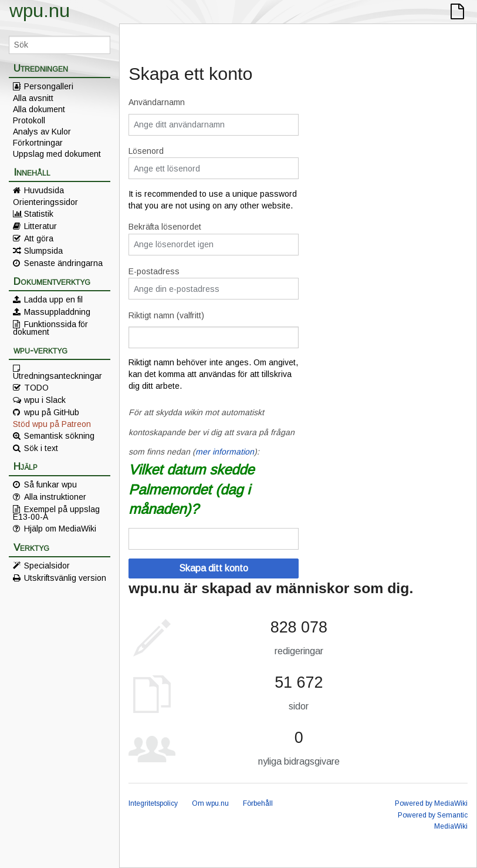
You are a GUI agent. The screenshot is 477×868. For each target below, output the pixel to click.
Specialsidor (47, 566)
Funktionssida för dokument (50, 328)
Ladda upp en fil (53, 300)
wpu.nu (40, 11)
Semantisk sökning (59, 436)
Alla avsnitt (33, 98)
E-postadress (154, 271)
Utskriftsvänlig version (65, 578)
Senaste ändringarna (63, 263)
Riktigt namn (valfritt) (166, 315)
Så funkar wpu (50, 485)
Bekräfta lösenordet (165, 227)
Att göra (39, 238)
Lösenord (146, 151)
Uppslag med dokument (57, 154)
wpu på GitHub (52, 412)
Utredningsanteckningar (57, 375)
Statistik (39, 214)
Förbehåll (258, 803)
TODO (36, 388)
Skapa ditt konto (214, 568)
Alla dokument (39, 109)
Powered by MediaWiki (431, 803)
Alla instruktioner (55, 497)
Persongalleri (49, 86)
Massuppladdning (57, 312)
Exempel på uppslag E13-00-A (56, 513)
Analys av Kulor (42, 132)
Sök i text (41, 448)
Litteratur (40, 226)
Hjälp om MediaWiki (60, 529)
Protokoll (29, 120)
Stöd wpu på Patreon (52, 424)
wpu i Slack (45, 400)
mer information (225, 452)
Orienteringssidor (45, 202)
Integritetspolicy (153, 803)
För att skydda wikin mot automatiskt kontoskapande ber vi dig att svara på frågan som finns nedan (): (212, 432)
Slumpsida (43, 251)
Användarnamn (157, 102)
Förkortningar (38, 143)
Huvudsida (44, 190)
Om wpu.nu (210, 803)
